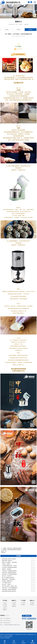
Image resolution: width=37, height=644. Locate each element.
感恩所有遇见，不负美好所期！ (9, 579)
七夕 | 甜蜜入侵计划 (6, 583)
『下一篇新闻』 (11, 550)
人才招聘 (23, 603)
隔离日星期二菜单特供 (7, 561)
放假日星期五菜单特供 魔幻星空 (9, 591)
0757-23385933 (7, 618)
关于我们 (5, 601)
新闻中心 (21, 24)
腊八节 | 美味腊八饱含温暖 (8, 578)
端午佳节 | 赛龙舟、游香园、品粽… (10, 586)
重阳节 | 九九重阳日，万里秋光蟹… (10, 562)
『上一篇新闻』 (12, 548)
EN (29, 2)
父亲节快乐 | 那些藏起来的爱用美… (10, 567)
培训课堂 (23, 605)
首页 (16, 24)
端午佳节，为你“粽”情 (7, 576)
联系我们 (32, 605)
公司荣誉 (5, 605)
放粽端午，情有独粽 (6, 569)
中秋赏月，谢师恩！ (6, 564)
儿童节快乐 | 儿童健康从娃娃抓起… (10, 571)
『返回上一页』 (4, 551)
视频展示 (5, 610)
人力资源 (23, 601)
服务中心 (32, 601)
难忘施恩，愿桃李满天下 (7, 581)
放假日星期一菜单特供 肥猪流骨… (10, 589)
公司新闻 (6, 30)
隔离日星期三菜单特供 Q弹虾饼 (9, 559)
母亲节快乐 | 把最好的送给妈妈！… (10, 572)
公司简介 (5, 603)
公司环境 (5, 606)
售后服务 (32, 603)
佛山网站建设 (7, 638)
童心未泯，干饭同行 (6, 584)
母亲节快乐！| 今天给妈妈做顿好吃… (10, 588)
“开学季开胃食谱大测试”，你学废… (10, 566)
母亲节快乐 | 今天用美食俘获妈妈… (10, 574)
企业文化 (5, 608)
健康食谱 (31, 30)
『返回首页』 (3, 552)
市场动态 (18, 30)
